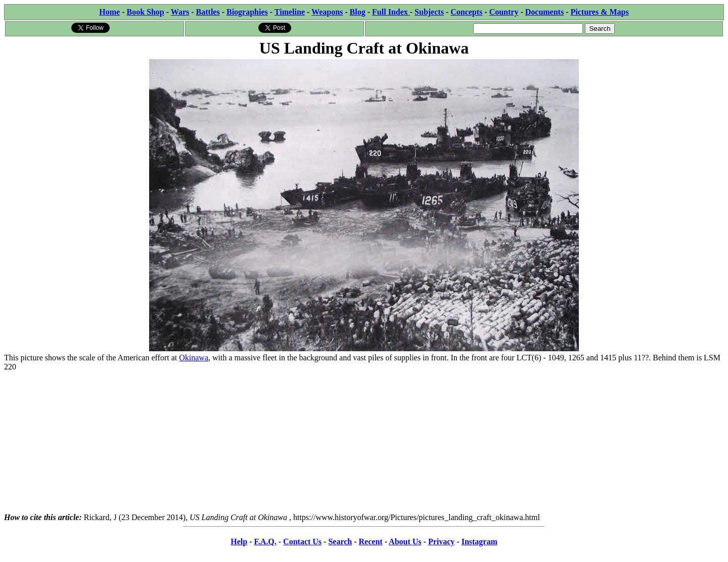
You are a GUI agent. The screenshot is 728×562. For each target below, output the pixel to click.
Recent (371, 542)
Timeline (290, 12)
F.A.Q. (265, 542)
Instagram (480, 542)
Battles (208, 12)
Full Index (391, 12)
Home (109, 12)
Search (340, 542)
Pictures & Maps (600, 12)
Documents (544, 12)
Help (239, 542)
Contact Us (302, 542)
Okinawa (194, 358)
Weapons (327, 12)
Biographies (247, 12)
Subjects (429, 12)
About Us (405, 542)
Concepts (466, 12)
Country (504, 12)
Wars (180, 12)
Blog (358, 12)
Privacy (441, 542)
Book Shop (145, 12)
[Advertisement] (364, 442)
